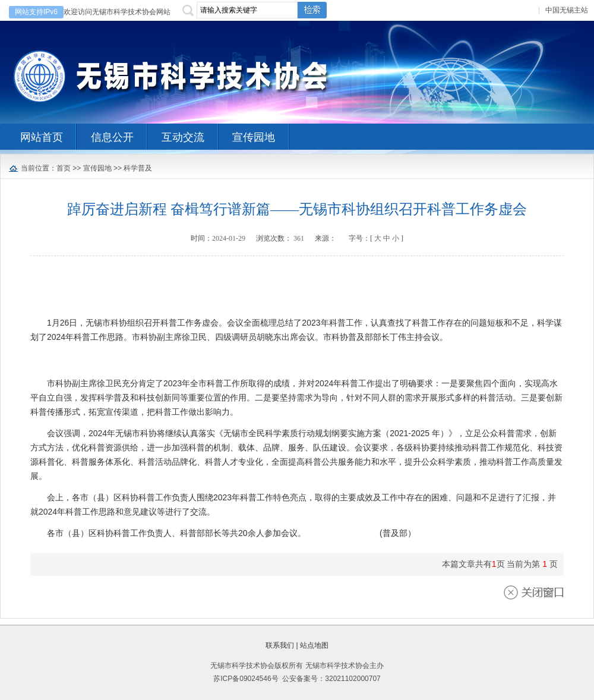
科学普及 (138, 168)
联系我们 (280, 645)
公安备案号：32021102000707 (331, 679)
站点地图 (314, 645)
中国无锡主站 (567, 10)
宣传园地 (97, 168)
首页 (64, 168)
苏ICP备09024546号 (246, 679)
